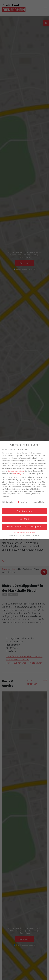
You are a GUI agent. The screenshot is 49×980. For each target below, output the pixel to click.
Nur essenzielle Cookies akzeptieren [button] (25, 527)
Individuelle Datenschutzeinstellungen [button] (24, 532)
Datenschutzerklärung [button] (25, 536)
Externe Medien (37, 502)
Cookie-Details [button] (14, 536)
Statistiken (22, 502)
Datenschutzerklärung (16, 471)
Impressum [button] (36, 536)
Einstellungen (18, 473)
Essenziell (8, 502)
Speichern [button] (25, 519)
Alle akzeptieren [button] (25, 511)
